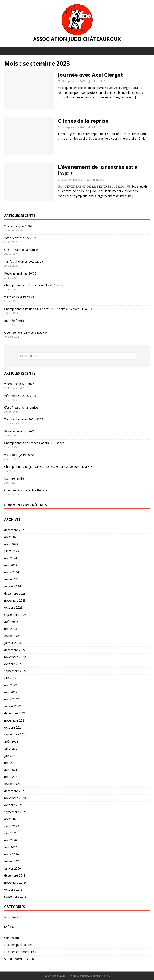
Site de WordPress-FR (19, 959)
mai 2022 (11, 685)
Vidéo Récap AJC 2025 (19, 226)
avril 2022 (11, 692)
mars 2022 (11, 699)
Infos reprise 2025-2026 (20, 238)
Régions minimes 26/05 (20, 273)
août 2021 (11, 741)
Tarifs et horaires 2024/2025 (24, 262)
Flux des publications (18, 945)
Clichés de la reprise (83, 121)
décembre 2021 (15, 713)
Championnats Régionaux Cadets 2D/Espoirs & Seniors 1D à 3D (48, 309)
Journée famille (14, 321)
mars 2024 (11, 572)
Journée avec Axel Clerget (90, 75)
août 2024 (11, 544)
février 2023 (12, 636)
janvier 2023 (13, 643)
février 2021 (12, 784)
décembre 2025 (15, 530)
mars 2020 (11, 854)
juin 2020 (10, 833)
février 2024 (12, 579)
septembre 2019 (15, 896)
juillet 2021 (12, 748)
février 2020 (12, 861)
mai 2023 (11, 629)
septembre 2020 (15, 812)
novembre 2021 (15, 720)
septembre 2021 (15, 734)
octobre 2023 (13, 607)
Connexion (11, 938)
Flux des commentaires (20, 952)
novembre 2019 (15, 883)
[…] (134, 97)
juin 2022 (10, 678)
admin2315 (98, 81)
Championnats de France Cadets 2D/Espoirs (34, 285)
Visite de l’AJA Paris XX (19, 297)
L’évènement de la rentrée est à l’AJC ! (98, 170)
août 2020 (11, 819)
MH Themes (103, 976)
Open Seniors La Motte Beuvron (26, 332)
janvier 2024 (13, 586)
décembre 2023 (15, 593)
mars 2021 (11, 777)
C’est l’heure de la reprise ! (22, 250)
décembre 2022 (15, 650)
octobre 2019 (13, 890)
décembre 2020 (15, 791)
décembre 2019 (15, 875)
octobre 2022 (13, 664)
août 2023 (11, 622)
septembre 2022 (15, 671)
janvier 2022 (13, 706)
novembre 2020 (15, 798)
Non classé (12, 917)
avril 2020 (11, 847)
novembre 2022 (15, 657)
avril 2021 (11, 770)
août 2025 (11, 537)
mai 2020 (11, 840)
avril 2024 (11, 565)
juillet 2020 (12, 826)
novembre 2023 (15, 600)
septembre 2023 (15, 615)
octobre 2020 (13, 805)
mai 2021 (11, 763)
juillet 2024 (12, 551)
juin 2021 (10, 756)
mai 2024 (11, 558)
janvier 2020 (13, 868)
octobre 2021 (13, 727)
